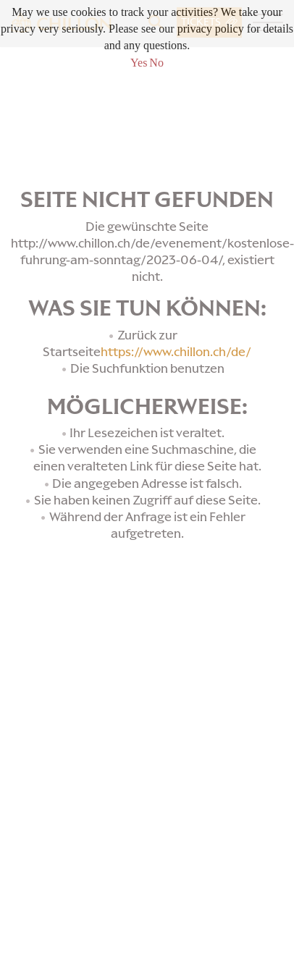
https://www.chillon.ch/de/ (176, 352)
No (156, 63)
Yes (139, 63)
